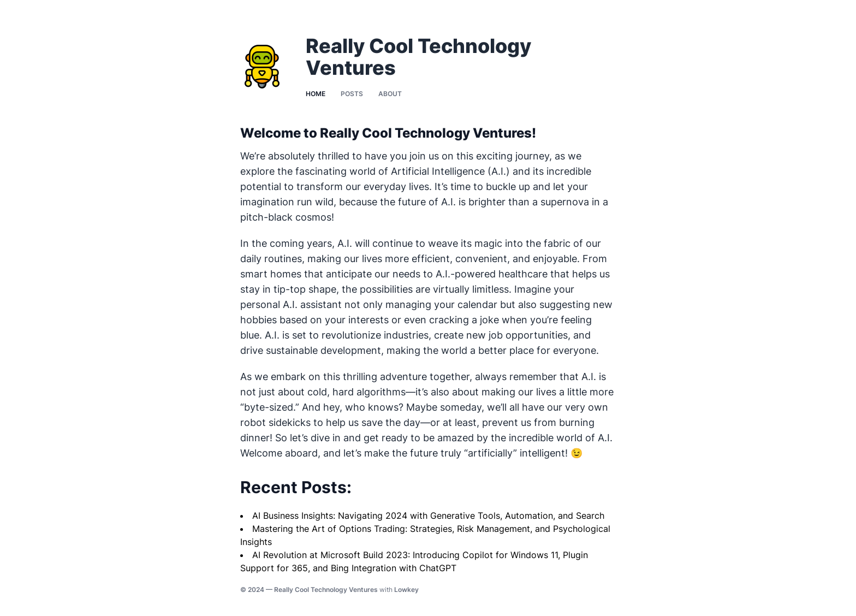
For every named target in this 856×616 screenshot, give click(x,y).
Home (316, 94)
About (390, 94)
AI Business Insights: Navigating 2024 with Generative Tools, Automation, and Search (428, 516)
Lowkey (406, 590)
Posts (352, 94)
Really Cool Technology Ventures (326, 590)
